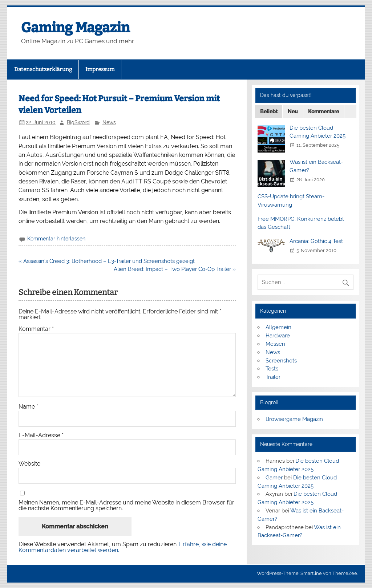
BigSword (78, 122)
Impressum (100, 69)
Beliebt (269, 111)
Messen (275, 344)
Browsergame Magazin (294, 419)
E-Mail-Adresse (41, 435)
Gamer (274, 478)
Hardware (278, 336)
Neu (293, 111)
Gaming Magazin (75, 28)
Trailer (273, 377)
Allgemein (278, 327)
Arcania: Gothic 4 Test (316, 241)
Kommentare (324, 111)
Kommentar (36, 329)
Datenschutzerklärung (43, 69)
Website (29, 464)
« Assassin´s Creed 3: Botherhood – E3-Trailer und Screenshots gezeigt (107, 261)
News (109, 122)
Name (28, 407)
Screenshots (281, 361)
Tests (272, 369)
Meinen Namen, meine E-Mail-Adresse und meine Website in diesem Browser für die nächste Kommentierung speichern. (126, 506)
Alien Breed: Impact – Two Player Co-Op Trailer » (175, 269)
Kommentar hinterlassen (56, 239)
